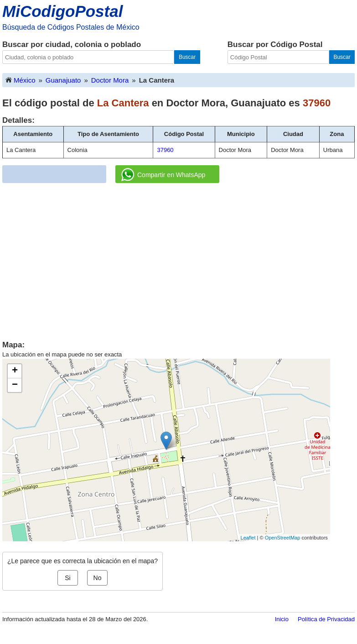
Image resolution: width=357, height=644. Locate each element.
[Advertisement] (179, 258)
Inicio (282, 619)
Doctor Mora (110, 80)
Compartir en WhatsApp (163, 175)
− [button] (15, 385)
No (98, 578)
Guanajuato (63, 80)
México (20, 80)
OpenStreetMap (283, 538)
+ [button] (15, 371)
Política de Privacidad (326, 619)
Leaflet (248, 538)
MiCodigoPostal (62, 11)
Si (67, 578)
